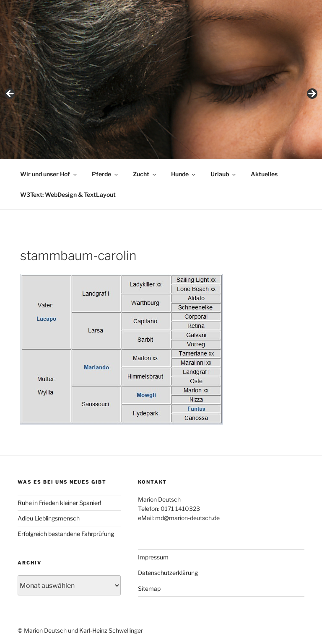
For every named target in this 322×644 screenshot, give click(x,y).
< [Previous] (10, 94)
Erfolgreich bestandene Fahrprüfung (66, 534)
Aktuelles (264, 174)
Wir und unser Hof (49, 174)
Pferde (105, 174)
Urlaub (224, 174)
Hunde (184, 174)
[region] (161, 97)
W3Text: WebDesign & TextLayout (68, 194)
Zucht (145, 174)
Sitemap (149, 589)
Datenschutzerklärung (168, 573)
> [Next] (312, 94)
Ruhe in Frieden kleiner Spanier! (59, 503)
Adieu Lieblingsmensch (49, 518)
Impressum (153, 557)
